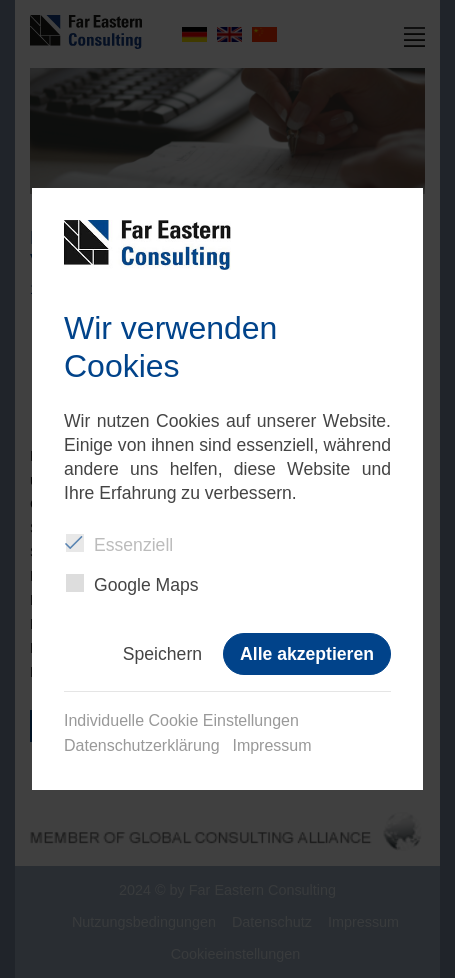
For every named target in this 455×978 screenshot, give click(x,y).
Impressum (271, 745)
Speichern (162, 654)
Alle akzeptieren (307, 654)
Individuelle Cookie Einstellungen (181, 720)
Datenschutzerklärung (142, 745)
